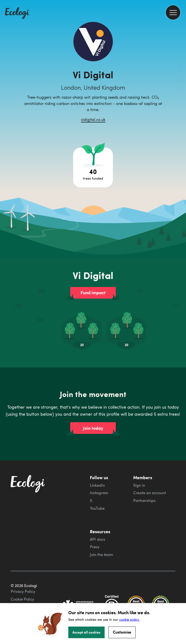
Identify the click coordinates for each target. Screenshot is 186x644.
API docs (97, 539)
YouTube (97, 508)
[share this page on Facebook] (180, 69)
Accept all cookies (86, 632)
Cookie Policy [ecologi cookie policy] (22, 599)
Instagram (99, 493)
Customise (122, 632)
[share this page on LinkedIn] (180, 89)
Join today (93, 428)
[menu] (173, 12)
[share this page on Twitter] (180, 79)
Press (95, 547)
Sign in (139, 485)
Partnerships (144, 501)
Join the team (101, 555)
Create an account (150, 493)
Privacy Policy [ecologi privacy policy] (23, 591)
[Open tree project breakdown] (93, 167)
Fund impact (93, 293)
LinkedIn (97, 485)
